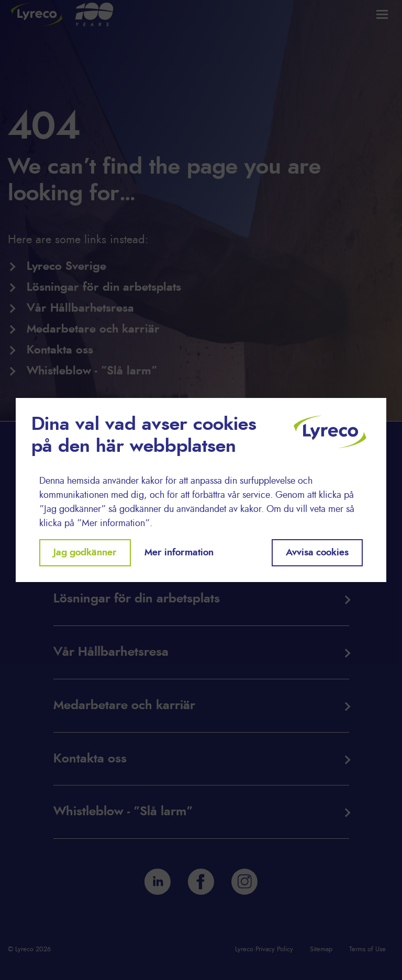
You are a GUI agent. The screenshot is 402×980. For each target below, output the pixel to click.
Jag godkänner (85, 553)
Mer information (179, 553)
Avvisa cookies (317, 553)
